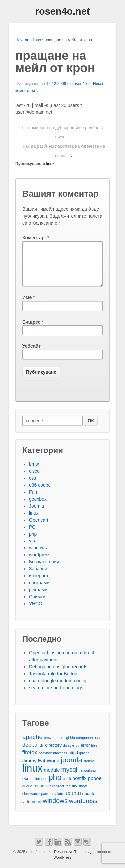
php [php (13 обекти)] (55, 786)
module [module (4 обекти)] (52, 778)
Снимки (37, 605)
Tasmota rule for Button (53, 682)
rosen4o (79, 84)
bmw (34, 472)
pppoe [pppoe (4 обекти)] (95, 786)
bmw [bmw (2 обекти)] (48, 746)
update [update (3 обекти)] (89, 802)
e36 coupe (40, 493)
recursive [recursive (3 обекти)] (42, 794)
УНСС (35, 612)
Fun (33, 500)
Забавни (38, 577)
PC (32, 535)
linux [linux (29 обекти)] (32, 776)
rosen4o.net (63, 11)
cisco (34, 479)
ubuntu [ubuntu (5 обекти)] (73, 801)
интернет (39, 584)
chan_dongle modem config (58, 689)
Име (27, 305)
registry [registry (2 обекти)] (71, 794)
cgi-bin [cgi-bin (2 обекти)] (69, 746)
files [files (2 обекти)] (94, 753)
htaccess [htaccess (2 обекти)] (60, 761)
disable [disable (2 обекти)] (69, 753)
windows (38, 556)
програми (39, 591)
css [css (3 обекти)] (98, 745)
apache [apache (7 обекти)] (32, 745)
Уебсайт (31, 354)
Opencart (39, 528)
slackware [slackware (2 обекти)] (30, 802)
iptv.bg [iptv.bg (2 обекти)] (84, 761)
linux (37, 40)
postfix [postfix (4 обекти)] (79, 786)
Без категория (44, 570)
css (32, 486)
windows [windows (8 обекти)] (55, 809)
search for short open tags (56, 696)
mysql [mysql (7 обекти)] (69, 778)
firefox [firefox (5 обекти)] (30, 760)
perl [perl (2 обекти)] (44, 787)
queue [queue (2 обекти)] (27, 794)
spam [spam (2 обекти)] (44, 802)
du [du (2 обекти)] (77, 753)
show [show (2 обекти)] (82, 794)
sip (32, 549)
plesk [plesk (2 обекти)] (67, 787)
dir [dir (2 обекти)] (42, 753)
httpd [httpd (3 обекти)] (73, 761)
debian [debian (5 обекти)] (30, 753)
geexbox (38, 507)
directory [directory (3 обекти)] (53, 753)
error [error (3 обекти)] (85, 753)
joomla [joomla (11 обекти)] (71, 768)
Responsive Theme (70, 860)
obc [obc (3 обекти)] (26, 787)
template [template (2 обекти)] (56, 802)
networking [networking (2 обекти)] (87, 778)
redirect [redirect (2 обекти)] (58, 794)
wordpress (40, 563)
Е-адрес (31, 330)
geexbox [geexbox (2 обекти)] (45, 761)
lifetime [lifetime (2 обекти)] (89, 769)
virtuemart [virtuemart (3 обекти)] (32, 810)
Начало (22, 40)
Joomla (36, 514)
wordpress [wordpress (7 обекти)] (83, 809)
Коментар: (36, 238)
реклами (38, 598)
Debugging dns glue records (58, 675)
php (33, 542)
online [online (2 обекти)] (35, 787)
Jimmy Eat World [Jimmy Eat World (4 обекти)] (41, 769)
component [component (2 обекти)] (85, 746)
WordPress (62, 865)
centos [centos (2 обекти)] (58, 746)
